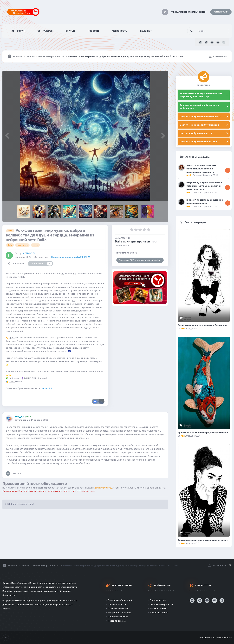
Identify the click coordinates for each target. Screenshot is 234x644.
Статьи (70, 31)
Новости (93, 31)
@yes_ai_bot (9, 595)
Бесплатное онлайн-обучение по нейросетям (199, 107)
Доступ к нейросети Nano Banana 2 (200, 117)
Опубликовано (31, 420)
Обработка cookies (118, 617)
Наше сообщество (118, 604)
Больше (146, 31)
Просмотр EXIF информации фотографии (140, 260)
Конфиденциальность (120, 613)
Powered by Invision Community (216, 637)
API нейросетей (158, 608)
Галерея (47, 31)
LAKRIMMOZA (29, 254)
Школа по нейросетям (162, 604)
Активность (120, 31)
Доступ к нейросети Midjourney (198, 142)
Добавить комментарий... (20, 504)
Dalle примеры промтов (132, 241)
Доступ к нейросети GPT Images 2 (199, 125)
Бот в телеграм (158, 600)
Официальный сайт (118, 608)
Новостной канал (159, 613)
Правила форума (117, 621)
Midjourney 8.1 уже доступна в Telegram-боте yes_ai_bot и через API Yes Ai (204, 186)
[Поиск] (202, 31)
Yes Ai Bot (47, 388)
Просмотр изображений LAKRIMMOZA (71, 257)
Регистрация (221, 12)
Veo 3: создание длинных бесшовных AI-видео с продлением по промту (201, 169)
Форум (20, 31)
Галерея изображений (120, 600)
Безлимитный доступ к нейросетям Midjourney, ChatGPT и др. (201, 95)
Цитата (17, 473)
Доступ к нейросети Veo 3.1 (196, 133)
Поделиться (16, 263)
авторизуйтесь (104, 488)
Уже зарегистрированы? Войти (189, 12)
